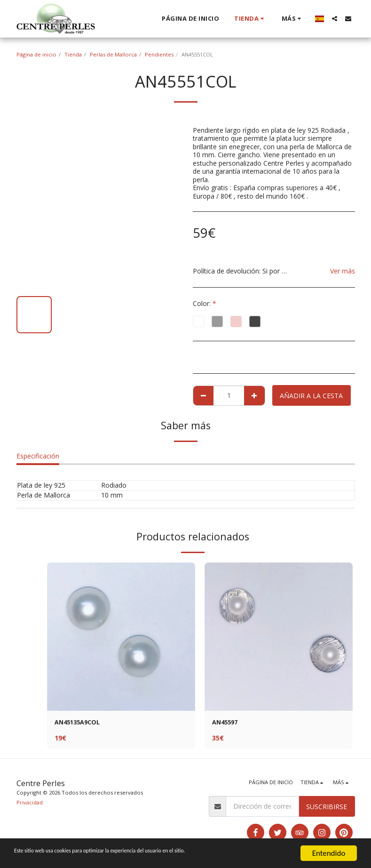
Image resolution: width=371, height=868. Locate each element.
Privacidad (30, 803)
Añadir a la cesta (311, 396)
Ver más (343, 271)
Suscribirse (327, 808)
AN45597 (226, 723)
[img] (121, 637)
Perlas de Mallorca (113, 54)
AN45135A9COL (80, 723)
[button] (335, 19)
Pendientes (159, 54)
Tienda (73, 54)
